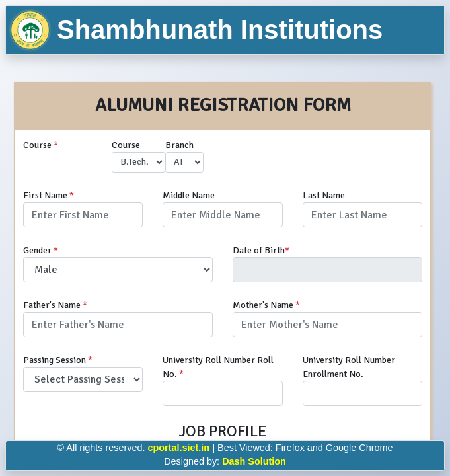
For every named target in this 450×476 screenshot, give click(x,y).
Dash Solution (254, 461)
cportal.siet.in (179, 448)
